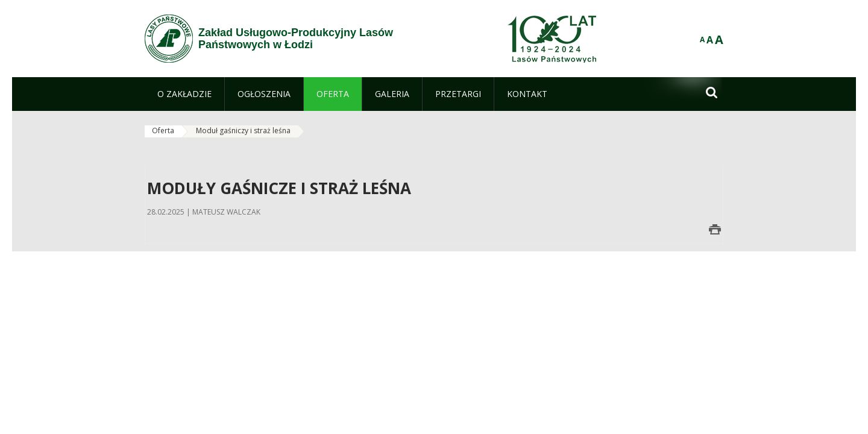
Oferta (163, 131)
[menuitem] (184, 94)
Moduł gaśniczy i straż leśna (243, 131)
